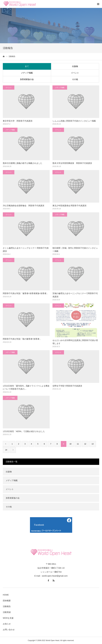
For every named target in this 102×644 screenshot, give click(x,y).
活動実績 (7, 612)
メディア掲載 (27, 73)
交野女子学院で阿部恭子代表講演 (67, 386)
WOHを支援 (8, 618)
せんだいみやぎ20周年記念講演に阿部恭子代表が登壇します (75, 342)
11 (78, 444)
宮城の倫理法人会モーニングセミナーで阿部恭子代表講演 (75, 295)
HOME (6, 595)
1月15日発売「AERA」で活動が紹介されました (24, 431)
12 (85, 444)
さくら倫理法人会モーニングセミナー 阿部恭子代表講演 (26, 250)
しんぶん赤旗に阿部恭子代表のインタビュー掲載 (74, 121)
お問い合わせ (9, 630)
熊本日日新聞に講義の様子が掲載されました (23, 163)
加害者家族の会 (27, 79)
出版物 (75, 66)
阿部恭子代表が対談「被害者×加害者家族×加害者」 (26, 293)
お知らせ (7, 624)
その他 (75, 79)
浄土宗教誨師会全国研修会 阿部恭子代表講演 (23, 206)
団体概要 (7, 601)
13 (93, 444)
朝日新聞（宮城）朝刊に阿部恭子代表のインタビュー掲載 (75, 250)
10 (70, 444)
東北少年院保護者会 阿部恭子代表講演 (70, 206)
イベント (75, 73)
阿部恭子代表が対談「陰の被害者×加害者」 (22, 339)
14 (6, 450)
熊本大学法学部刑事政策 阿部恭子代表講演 (72, 163)
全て (27, 66)
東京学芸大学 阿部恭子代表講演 (18, 121)
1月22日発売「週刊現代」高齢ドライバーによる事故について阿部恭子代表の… (26, 387)
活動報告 (7, 606)
